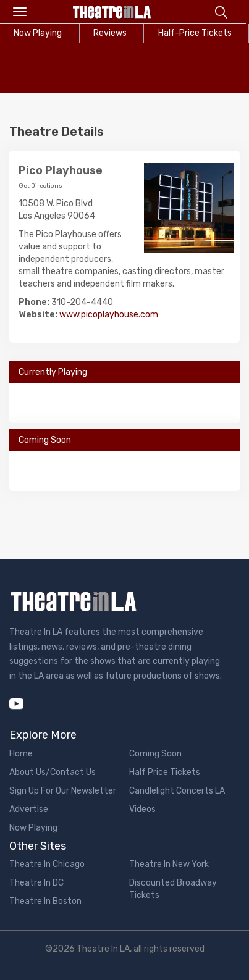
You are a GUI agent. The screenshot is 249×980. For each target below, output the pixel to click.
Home (21, 754)
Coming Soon (155, 754)
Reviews (110, 33)
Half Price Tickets (165, 772)
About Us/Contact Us (53, 772)
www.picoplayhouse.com (109, 315)
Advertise (29, 809)
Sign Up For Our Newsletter (63, 791)
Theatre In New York (169, 864)
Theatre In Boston (45, 901)
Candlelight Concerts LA (177, 791)
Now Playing (33, 828)
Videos (142, 809)
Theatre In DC (36, 883)
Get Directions (40, 186)
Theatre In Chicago (47, 864)
